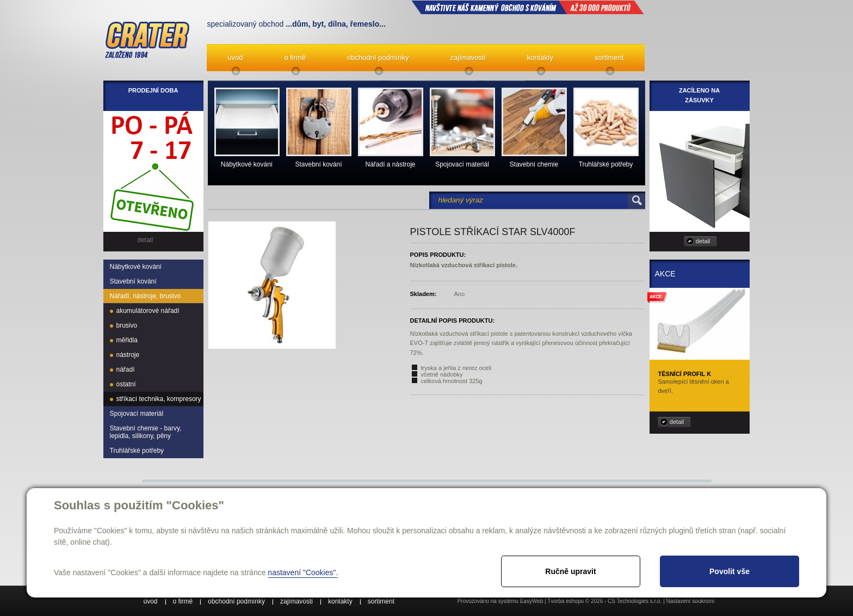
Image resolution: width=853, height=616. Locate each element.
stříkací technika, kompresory (159, 399)
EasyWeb (532, 601)
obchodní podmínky (378, 57)
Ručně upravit (570, 571)
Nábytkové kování (136, 267)
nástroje (128, 355)
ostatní (126, 384)
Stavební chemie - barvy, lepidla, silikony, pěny (146, 432)
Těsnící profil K (685, 374)
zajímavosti (468, 57)
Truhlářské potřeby (137, 451)
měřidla (127, 340)
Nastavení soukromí (691, 601)
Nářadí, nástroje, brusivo (146, 296)
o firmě (295, 57)
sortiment (609, 57)
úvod (235, 57)
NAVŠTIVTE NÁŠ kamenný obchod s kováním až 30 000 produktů (528, 7)
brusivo (127, 325)
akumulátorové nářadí (148, 311)
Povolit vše (730, 571)
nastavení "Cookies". (303, 572)
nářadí (126, 369)
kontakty (540, 57)
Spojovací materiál (137, 414)
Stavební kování (133, 281)
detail (703, 241)
